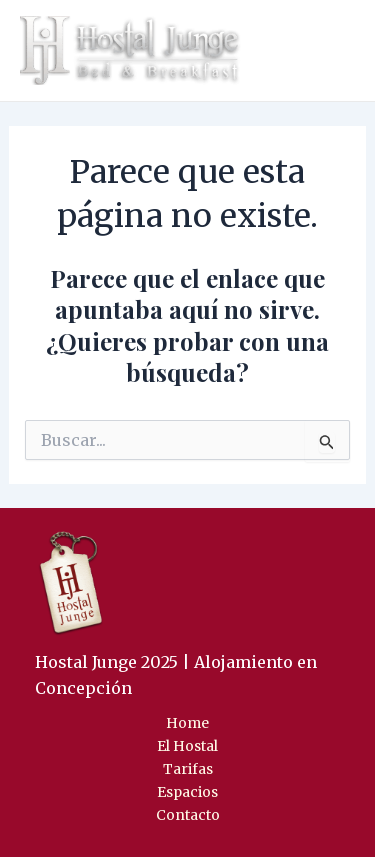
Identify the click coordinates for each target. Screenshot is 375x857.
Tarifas (188, 769)
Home (187, 723)
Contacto (188, 815)
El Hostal (187, 746)
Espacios (187, 792)
